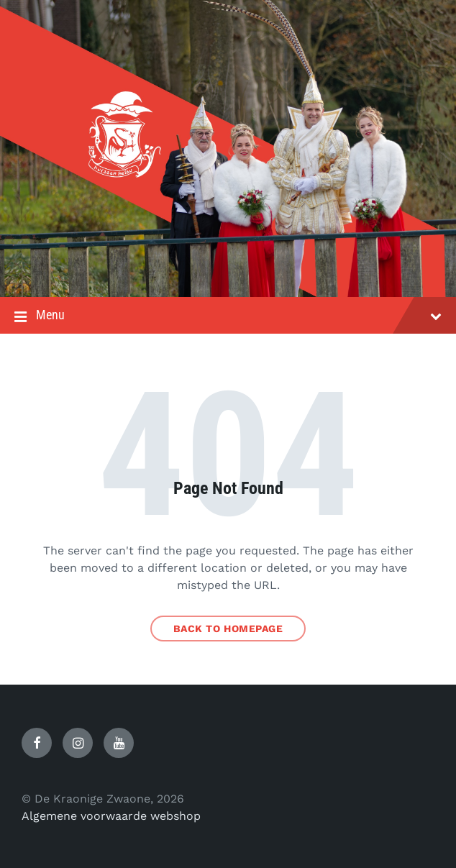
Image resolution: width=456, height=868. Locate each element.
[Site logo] (228, 269)
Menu (228, 316)
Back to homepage (228, 629)
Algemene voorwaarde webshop (111, 816)
